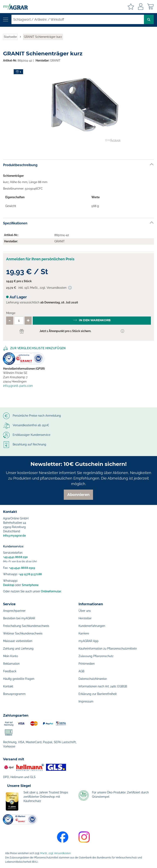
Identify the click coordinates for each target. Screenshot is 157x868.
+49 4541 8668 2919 (22, 568)
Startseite (10, 37)
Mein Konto (11, 656)
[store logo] (14, 7)
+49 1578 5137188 (30, 574)
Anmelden (141, 7)
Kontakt (8, 686)
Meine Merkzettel (131, 7)
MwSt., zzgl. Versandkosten (56, 853)
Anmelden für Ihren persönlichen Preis (40, 259)
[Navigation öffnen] (6, 20)
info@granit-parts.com (18, 386)
